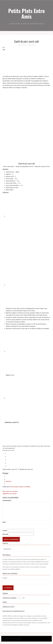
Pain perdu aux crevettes (10, 491)
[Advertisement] (26, 63)
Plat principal (14, 487)
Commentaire (7, 500)
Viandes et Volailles (24, 487)
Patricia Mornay (32, 45)
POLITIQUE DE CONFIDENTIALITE (14, 611)
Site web (5, 534)
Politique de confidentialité (13, 639)
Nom (5, 522)
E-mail (5, 531)
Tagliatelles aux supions (10, 494)
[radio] (28, 453)
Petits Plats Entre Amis (26, 13)
